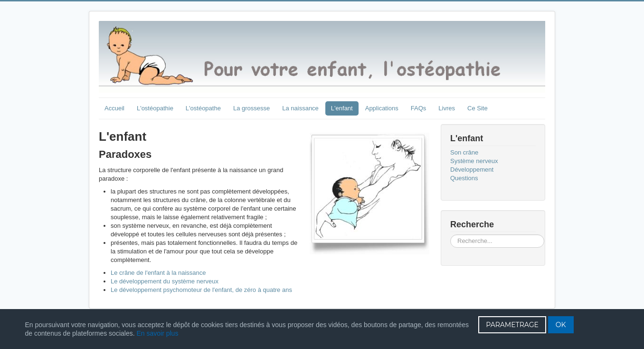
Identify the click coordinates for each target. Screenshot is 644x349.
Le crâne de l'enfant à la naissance (158, 273)
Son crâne (464, 152)
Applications (382, 108)
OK (561, 325)
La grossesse (251, 108)
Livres (447, 108)
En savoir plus (157, 333)
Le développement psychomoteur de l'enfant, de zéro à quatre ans (201, 290)
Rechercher (450, 235)
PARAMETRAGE (512, 325)
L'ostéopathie (155, 108)
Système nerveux (474, 161)
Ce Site (478, 108)
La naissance (300, 108)
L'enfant (342, 108)
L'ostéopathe (203, 108)
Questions (464, 178)
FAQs (419, 108)
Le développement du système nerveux (165, 281)
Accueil (114, 108)
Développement (472, 170)
